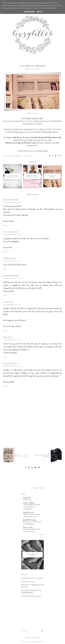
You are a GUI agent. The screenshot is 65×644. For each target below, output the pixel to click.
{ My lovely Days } (10, 364)
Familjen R (7, 337)
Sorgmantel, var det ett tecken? (32, 578)
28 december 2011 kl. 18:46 (12, 366)
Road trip (19, 156)
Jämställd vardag (29, 520)
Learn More (29, 12)
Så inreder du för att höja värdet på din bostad (32, 515)
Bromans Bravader (11, 276)
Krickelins (27, 498)
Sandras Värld (9, 258)
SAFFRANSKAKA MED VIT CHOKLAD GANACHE (32, 507)
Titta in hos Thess (11, 232)
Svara (5, 225)
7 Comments (29, 156)
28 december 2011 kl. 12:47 (12, 278)
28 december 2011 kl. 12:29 (12, 261)
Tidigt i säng (27, 499)
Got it (39, 12)
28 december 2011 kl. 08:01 (12, 202)
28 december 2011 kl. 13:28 (12, 305)
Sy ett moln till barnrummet (31, 596)
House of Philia (29, 503)
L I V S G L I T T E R (30, 642)
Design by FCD (39, 642)
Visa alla (42, 534)
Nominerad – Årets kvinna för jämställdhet (32, 523)
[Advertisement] (34, 428)
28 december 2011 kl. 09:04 (12, 235)
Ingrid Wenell (28, 512)
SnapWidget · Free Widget (39, 488)
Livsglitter (8, 302)
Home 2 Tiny (28, 527)
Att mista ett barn (28, 581)
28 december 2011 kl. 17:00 (12, 340)
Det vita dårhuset (11, 200)
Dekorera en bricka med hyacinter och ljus (31, 530)
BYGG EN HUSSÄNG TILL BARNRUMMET (32, 592)
